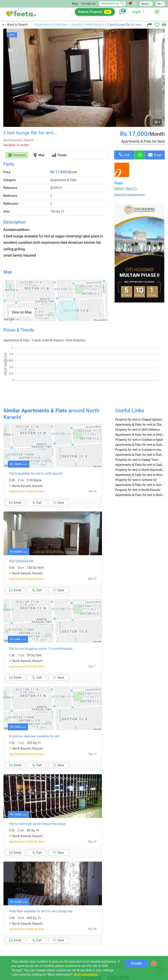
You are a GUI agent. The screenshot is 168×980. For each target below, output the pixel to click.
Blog (75, 4)
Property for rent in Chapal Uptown (139, 403)
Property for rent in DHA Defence (137, 413)
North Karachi (94, 25)
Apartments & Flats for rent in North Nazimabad (140, 458)
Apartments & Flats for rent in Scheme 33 (140, 468)
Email (155, 155)
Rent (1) (131, 188)
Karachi (76, 25)
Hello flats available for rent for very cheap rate (41, 895)
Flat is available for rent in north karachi (36, 457)
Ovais (119, 183)
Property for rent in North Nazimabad (140, 453)
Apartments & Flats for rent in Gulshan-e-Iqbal (140, 428)
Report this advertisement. (130, 195)
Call (124, 155)
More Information (86, 975)
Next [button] (156, 78)
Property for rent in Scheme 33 (136, 463)
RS (160, 4)
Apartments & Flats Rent (51, 25)
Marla (146, 4)
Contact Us (89, 4)
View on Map (22, 312)
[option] (84, 78)
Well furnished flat (21, 545)
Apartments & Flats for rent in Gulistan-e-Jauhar (140, 438)
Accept (136, 963)
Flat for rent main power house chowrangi (37, 807)
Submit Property (95, 12)
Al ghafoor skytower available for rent (34, 720)
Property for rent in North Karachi (138, 474)
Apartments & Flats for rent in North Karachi (140, 479)
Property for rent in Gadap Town (137, 443)
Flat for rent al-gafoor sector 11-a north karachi (41, 632)
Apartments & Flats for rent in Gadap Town (140, 448)
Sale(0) (119, 188)
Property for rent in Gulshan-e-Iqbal (139, 423)
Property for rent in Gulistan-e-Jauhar (140, 433)
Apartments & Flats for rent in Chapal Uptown (140, 408)
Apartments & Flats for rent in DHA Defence (140, 418)
